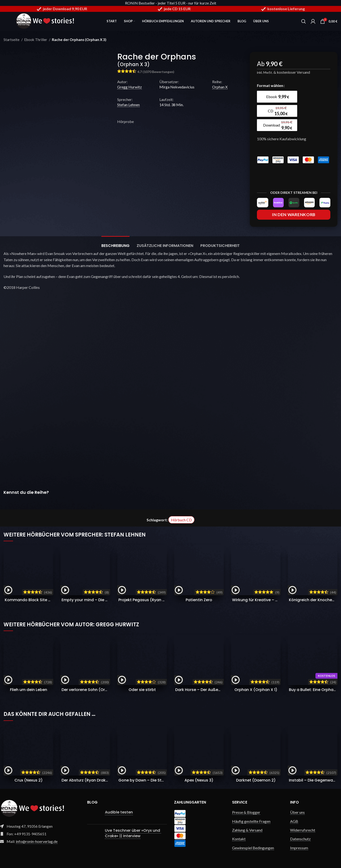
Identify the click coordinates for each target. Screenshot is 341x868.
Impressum (299, 848)
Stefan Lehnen (128, 105)
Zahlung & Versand (247, 830)
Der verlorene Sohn (93, 690)
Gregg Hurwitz (130, 87)
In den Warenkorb (294, 215)
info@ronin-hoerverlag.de (37, 841)
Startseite (12, 40)
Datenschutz (300, 839)
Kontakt (239, 839)
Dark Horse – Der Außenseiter (216, 690)
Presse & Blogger (246, 812)
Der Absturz (87, 780)
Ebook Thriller (36, 40)
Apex (199, 780)
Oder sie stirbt (142, 690)
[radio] (277, 97)
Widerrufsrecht (303, 830)
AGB (294, 821)
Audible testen (119, 812)
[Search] (304, 21)
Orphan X (220, 87)
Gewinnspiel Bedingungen (253, 848)
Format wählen (270, 85)
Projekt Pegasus (148, 600)
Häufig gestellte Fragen (251, 821)
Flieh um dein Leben (29, 690)
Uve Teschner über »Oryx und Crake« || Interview (133, 833)
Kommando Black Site (41, 600)
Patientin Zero (199, 600)
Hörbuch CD (181, 520)
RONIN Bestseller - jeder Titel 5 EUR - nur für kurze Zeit (171, 3)
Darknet (256, 780)
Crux (29, 780)
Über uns (297, 812)
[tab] (115, 243)
